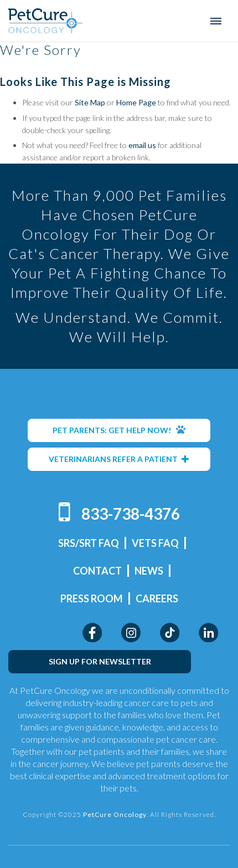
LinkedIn (208, 633)
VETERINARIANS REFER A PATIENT (119, 459)
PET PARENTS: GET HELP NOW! (119, 430)
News (149, 571)
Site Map (90, 102)
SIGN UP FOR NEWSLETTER (100, 661)
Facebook (92, 633)
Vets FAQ (155, 543)
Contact (97, 571)
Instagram (131, 633)
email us (142, 145)
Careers (157, 598)
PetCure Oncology (46, 21)
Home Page (136, 102)
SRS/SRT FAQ (89, 543)
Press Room (92, 598)
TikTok (170, 633)
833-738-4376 (131, 514)
